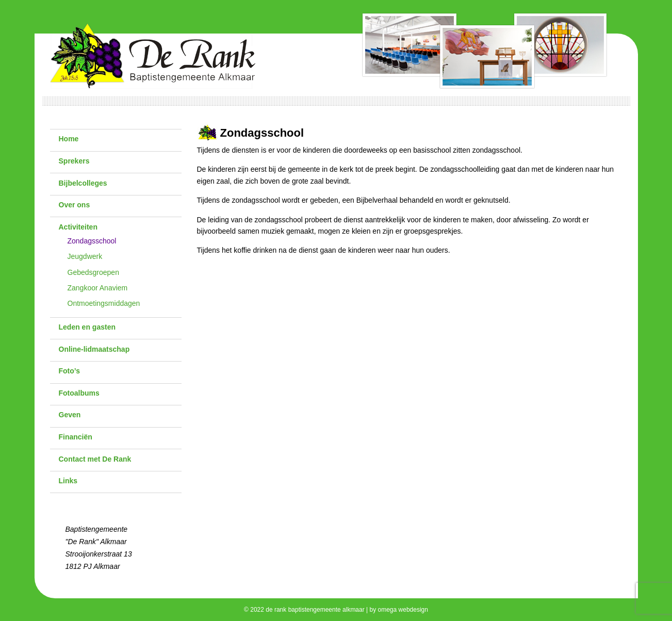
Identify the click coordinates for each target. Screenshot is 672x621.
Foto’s (69, 371)
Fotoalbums (79, 393)
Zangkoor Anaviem (98, 288)
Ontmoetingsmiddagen (104, 303)
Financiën (76, 437)
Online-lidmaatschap (94, 349)
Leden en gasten (87, 327)
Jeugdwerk (85, 256)
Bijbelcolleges (83, 183)
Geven (70, 415)
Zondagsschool (92, 241)
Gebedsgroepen (93, 272)
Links (68, 481)
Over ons (75, 205)
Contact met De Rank (95, 459)
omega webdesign (403, 610)
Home (69, 139)
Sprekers (74, 161)
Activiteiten (78, 227)
